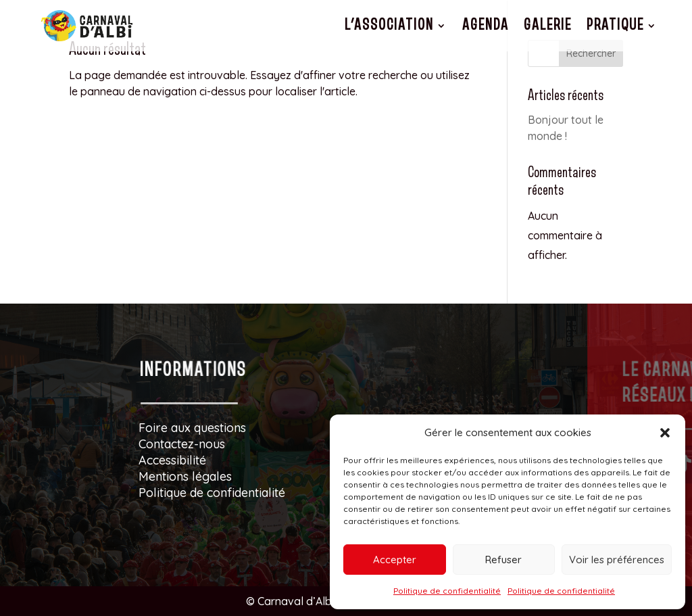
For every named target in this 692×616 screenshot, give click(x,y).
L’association (389, 25)
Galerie (548, 25)
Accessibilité (172, 460)
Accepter (395, 560)
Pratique (615, 25)
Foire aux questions (192, 428)
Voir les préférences (617, 560)
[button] (665, 433)
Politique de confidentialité (447, 591)
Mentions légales (185, 476)
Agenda (486, 25)
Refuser (503, 560)
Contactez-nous (182, 444)
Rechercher (591, 53)
